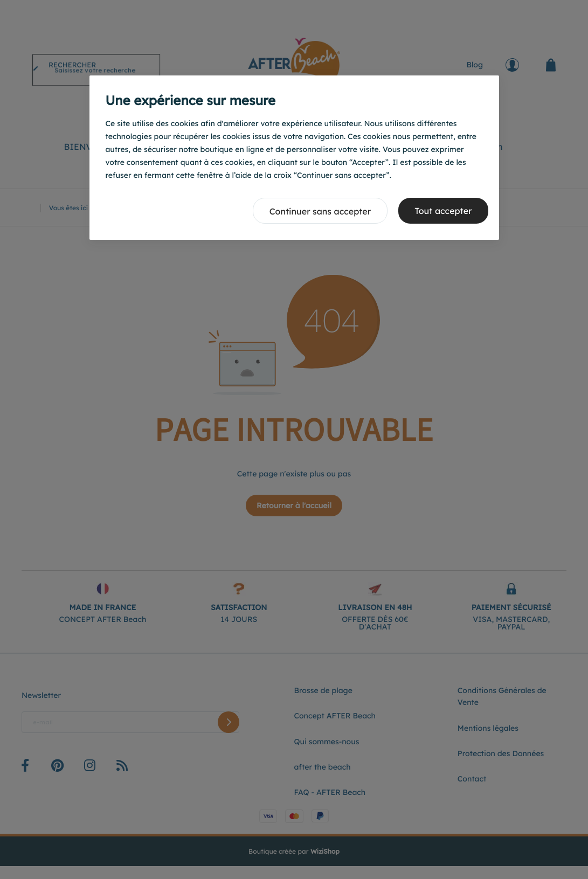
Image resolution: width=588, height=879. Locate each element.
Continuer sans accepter (320, 211)
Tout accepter (443, 211)
